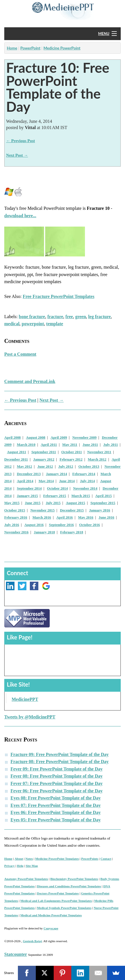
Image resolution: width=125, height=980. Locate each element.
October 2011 (72, 452)
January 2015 (27, 496)
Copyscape (51, 928)
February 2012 (71, 459)
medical (12, 324)
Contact (106, 859)
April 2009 (59, 438)
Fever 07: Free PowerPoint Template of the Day (57, 783)
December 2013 (29, 474)
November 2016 (16, 532)
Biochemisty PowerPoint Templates (74, 879)
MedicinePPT (25, 699)
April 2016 (64, 517)
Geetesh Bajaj (32, 941)
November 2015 (42, 510)
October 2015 (15, 510)
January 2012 (44, 459)
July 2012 (66, 467)
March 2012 (97, 459)
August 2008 (36, 438)
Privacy (10, 866)
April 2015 (103, 496)
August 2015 (76, 503)
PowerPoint (30, 48)
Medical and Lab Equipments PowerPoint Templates (56, 901)
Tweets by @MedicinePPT (30, 717)
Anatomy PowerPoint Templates (26, 879)
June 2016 (106, 517)
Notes (29, 859)
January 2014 (57, 474)
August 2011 (17, 452)
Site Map (32, 866)
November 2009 (85, 438)
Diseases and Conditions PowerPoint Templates (69, 886)
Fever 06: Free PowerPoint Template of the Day (57, 791)
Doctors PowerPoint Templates (58, 893)
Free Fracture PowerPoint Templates (59, 296)
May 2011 (70, 445)
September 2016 (61, 525)
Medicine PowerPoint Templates (57, 859)
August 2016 (34, 525)
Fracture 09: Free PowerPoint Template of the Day (60, 754)
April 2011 (49, 445)
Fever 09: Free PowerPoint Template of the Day (57, 769)
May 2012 (24, 467)
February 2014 (84, 474)
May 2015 (12, 503)
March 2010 (26, 445)
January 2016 (99, 510)
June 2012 (45, 467)
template (55, 324)
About (19, 859)
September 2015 (103, 503)
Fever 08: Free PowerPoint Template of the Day (57, 776)
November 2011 (99, 452)
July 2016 (12, 525)
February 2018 (72, 532)
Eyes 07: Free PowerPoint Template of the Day (56, 805)
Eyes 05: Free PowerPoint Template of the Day (56, 820)
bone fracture (32, 317)
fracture (55, 317)
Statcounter (16, 954)
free (69, 317)
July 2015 (53, 503)
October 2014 (57, 488)
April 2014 (25, 481)
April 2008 (13, 438)
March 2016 (42, 517)
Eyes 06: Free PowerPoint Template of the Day (56, 812)
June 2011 (90, 445)
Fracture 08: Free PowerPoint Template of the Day (60, 762)
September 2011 (44, 452)
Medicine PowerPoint (62, 48)
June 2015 (33, 503)
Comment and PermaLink (30, 381)
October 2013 (89, 467)
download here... (20, 216)
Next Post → (17, 155)
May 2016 (86, 517)
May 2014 (46, 481)
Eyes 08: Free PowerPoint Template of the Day (56, 798)
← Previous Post (21, 141)
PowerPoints (90, 859)
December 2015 (72, 510)
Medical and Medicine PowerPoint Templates (51, 915)
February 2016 (16, 517)
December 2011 (16, 459)
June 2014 (67, 481)
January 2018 (44, 532)
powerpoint (33, 324)
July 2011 (111, 445)
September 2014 (29, 488)
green (81, 317)
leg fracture (100, 317)
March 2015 (81, 496)
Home (12, 48)
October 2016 (89, 525)
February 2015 (55, 496)
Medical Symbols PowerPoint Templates (64, 908)
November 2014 (85, 488)
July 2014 (88, 481)
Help (20, 866)
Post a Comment (20, 354)
